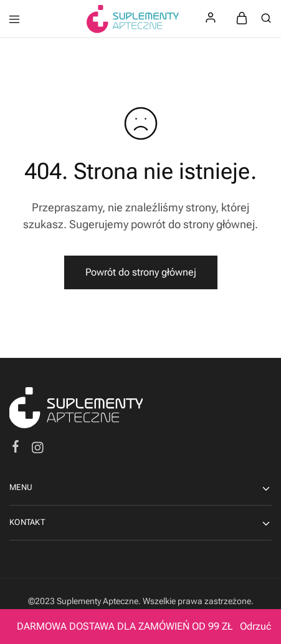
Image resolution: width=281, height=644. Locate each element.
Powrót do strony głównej (141, 272)
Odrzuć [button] (255, 626)
